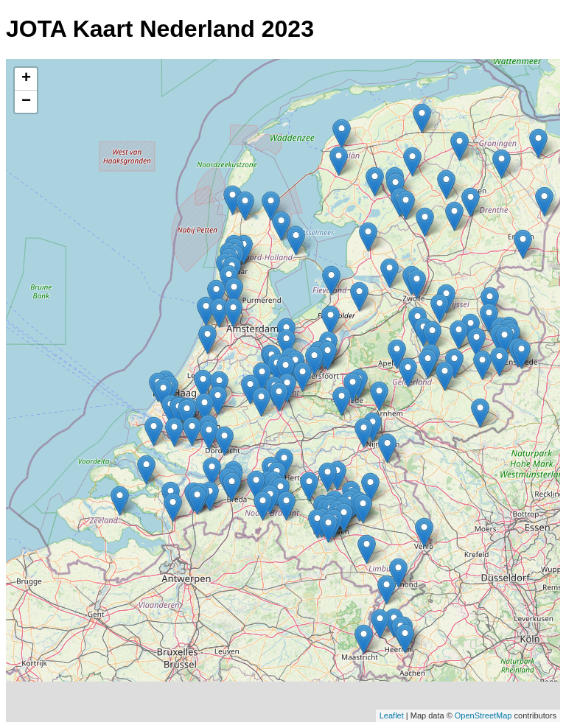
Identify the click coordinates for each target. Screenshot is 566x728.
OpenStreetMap (483, 715)
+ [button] (26, 79)
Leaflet (392, 715)
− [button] (26, 102)
